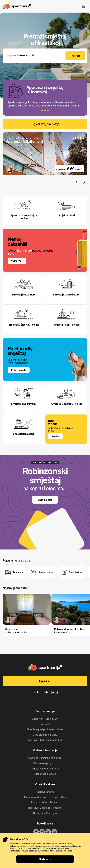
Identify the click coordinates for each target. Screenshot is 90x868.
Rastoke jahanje (45, 792)
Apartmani (14, 572)
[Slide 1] (42, 110)
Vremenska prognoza (45, 763)
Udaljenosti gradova (45, 774)
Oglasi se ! (55, 436)
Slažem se (45, 859)
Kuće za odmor (42, 572)
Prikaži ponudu (19, 370)
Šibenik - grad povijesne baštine (45, 729)
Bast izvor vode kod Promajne (45, 808)
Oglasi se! (45, 681)
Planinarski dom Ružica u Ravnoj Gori (45, 797)
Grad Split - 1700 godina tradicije (45, 740)
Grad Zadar (45, 724)
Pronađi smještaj (45, 692)
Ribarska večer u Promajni (45, 802)
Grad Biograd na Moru (45, 735)
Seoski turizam (72, 572)
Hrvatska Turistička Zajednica (45, 758)
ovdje (78, 846)
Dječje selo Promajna (45, 813)
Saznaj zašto (45, 500)
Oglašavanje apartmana (45, 769)
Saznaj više (17, 261)
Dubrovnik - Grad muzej (45, 719)
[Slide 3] (48, 110)
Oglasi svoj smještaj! (45, 124)
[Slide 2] (45, 110)
